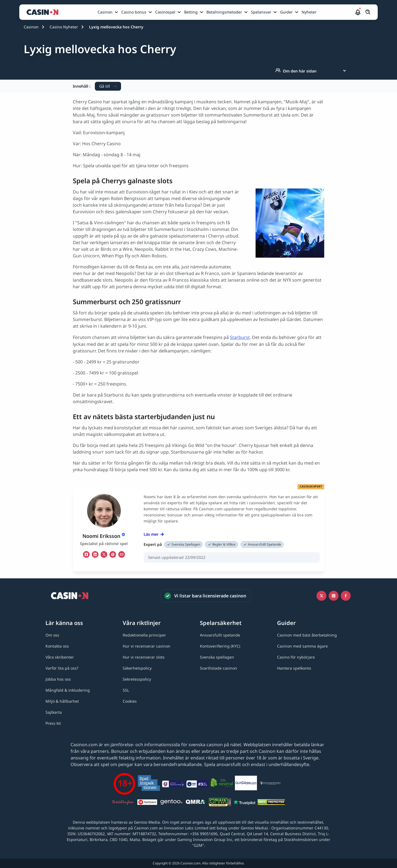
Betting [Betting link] (191, 12)
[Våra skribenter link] (60, 657)
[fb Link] (86, 554)
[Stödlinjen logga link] (123, 803)
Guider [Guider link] (286, 12)
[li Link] (95, 554)
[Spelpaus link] (147, 803)
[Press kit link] (53, 723)
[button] (358, 12)
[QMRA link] (196, 803)
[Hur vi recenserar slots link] (144, 657)
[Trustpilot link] (244, 803)
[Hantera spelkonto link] (294, 668)
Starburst (240, 337)
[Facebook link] (346, 596)
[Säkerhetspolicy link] (137, 668)
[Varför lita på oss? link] (62, 668)
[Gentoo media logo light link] (171, 803)
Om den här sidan (296, 71)
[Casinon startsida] (44, 12)
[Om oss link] (52, 635)
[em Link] (122, 554)
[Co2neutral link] (222, 784)
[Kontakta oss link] (57, 646)
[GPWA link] (220, 803)
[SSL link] (126, 690)
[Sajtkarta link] (54, 712)
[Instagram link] (334, 596)
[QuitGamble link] (246, 784)
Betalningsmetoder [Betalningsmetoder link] (224, 12)
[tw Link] (104, 554)
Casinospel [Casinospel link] (165, 12)
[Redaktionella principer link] (144, 635)
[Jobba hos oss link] (58, 679)
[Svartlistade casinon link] (218, 668)
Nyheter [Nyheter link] (309, 12)
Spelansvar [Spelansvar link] (261, 12)
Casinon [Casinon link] (105, 12)
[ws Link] (113, 554)
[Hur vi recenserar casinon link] (147, 646)
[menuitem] (108, 12)
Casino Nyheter (64, 27)
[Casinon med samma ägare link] (302, 646)
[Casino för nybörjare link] (296, 657)
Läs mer (154, 534)
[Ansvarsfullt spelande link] (220, 635)
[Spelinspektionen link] (149, 784)
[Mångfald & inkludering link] (68, 690)
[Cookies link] (130, 701)
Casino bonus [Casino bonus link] (134, 12)
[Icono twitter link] (321, 596)
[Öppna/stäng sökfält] (368, 12)
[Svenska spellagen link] (217, 657)
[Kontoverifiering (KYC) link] (220, 646)
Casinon (31, 27)
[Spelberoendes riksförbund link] (270, 784)
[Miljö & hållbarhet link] (62, 701)
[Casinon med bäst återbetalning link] (307, 635)
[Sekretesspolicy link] (137, 679)
